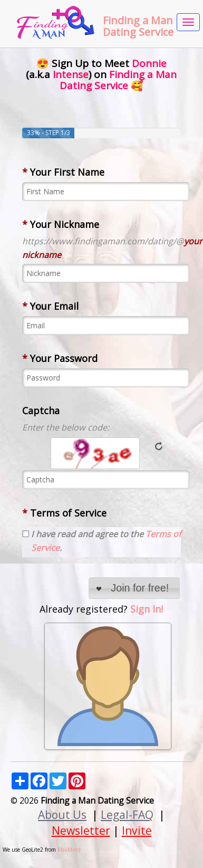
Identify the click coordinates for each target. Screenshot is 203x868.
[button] (134, 588)
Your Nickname (61, 224)
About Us (62, 814)
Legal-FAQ (127, 814)
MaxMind (69, 850)
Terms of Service (64, 513)
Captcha (41, 411)
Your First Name (63, 172)
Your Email (50, 306)
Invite (137, 830)
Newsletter (81, 830)
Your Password (60, 358)
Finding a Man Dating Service (138, 26)
